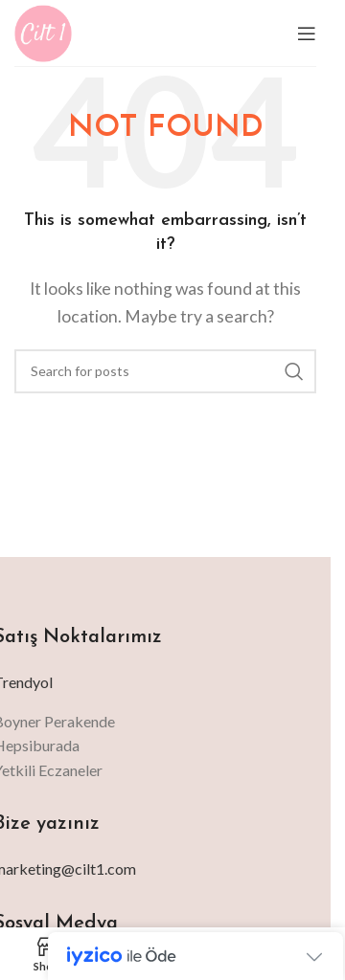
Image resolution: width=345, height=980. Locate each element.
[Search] (165, 371)
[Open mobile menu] (307, 33)
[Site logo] (43, 31)
